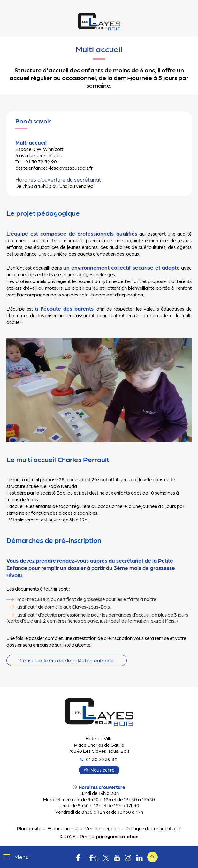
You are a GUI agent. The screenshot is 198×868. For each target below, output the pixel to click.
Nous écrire (102, 770)
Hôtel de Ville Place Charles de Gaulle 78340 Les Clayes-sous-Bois (99, 745)
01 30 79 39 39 (99, 759)
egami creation (121, 836)
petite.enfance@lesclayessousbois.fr (54, 168)
